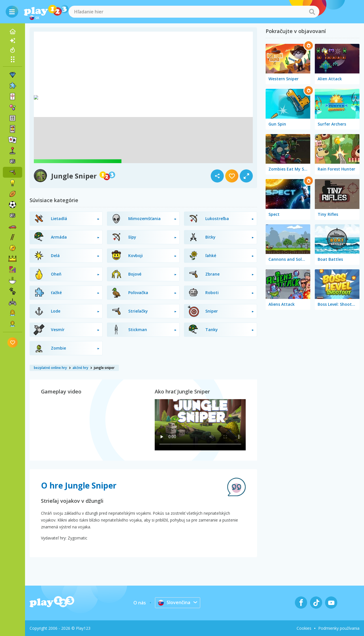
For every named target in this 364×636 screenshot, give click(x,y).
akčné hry (80, 368)
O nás (140, 603)
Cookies (304, 628)
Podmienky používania (339, 628)
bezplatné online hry (50, 368)
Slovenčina (174, 602)
